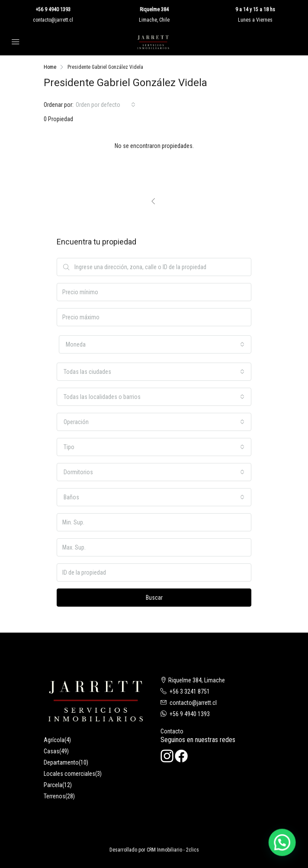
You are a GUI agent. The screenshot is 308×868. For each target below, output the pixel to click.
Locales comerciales (69, 774)
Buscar (154, 598)
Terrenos (55, 796)
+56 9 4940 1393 (53, 10)
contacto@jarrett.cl (53, 20)
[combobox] (106, 105)
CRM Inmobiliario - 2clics (173, 850)
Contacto (172, 731)
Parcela (53, 785)
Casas (51, 751)
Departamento (61, 762)
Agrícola (54, 740)
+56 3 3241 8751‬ (190, 691)
